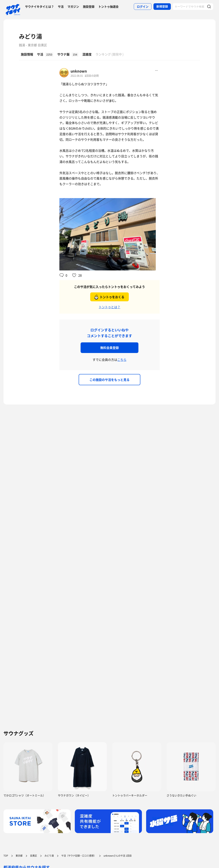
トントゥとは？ (109, 307)
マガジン (73, 7)
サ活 (61, 7)
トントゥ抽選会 (108, 7)
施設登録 (89, 7)
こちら (122, 360)
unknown (79, 71)
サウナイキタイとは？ (40, 7)
